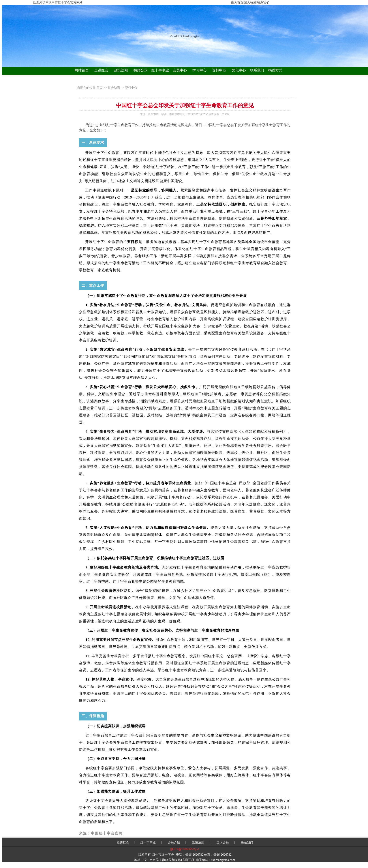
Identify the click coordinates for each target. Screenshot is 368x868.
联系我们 (257, 70)
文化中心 (239, 70)
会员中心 (180, 70)
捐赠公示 (141, 70)
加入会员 (223, 843)
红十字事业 (160, 70)
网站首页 (82, 70)
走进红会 (101, 70)
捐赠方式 (275, 70)
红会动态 (114, 88)
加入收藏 (250, 3)
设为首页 (237, 3)
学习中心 (199, 70)
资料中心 (219, 70)
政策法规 (121, 70)
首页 (100, 88)
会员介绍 (174, 843)
